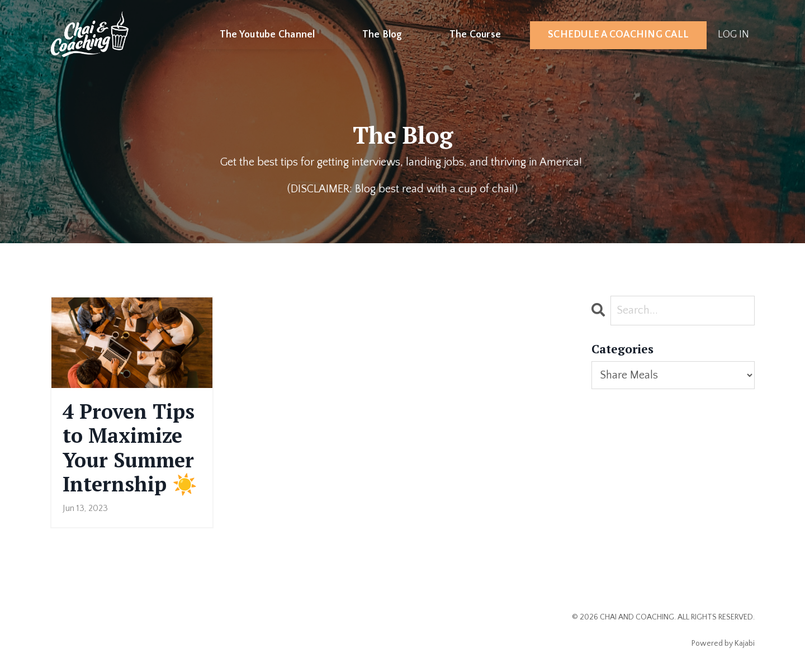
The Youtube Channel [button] (267, 35)
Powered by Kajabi (723, 643)
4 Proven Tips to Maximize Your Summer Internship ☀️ (130, 448)
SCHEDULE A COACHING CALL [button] (618, 35)
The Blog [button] (382, 35)
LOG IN (733, 35)
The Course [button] (475, 35)
